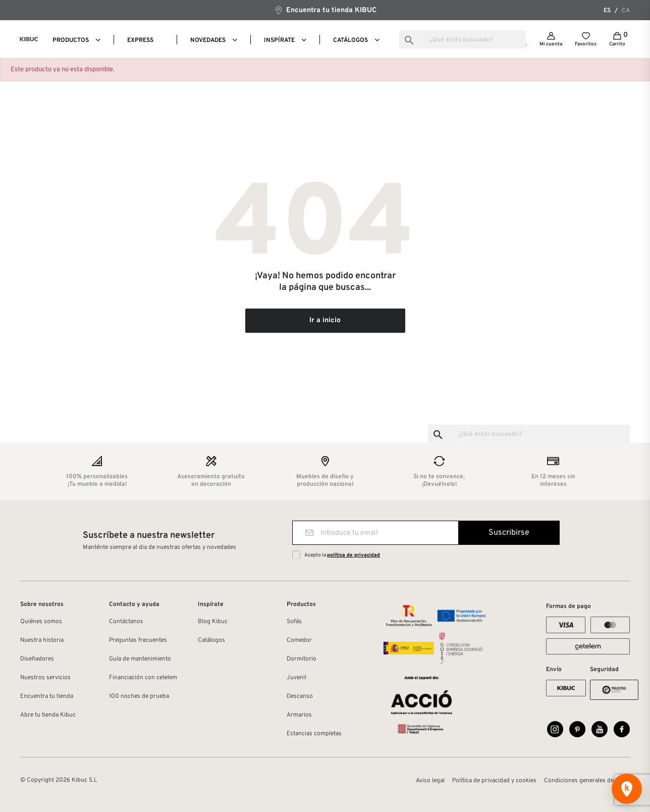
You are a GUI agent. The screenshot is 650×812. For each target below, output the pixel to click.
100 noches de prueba (139, 696)
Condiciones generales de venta (587, 781)
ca (626, 11)
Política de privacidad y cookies (494, 781)
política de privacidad (354, 555)
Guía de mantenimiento (140, 659)
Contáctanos (126, 622)
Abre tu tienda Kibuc (48, 715)
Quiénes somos (41, 622)
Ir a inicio (325, 320)
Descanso (300, 696)
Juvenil (296, 678)
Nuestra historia (42, 640)
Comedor (299, 640)
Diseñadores (37, 659)
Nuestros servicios (45, 678)
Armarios (299, 715)
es (607, 11)
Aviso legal (430, 781)
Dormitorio (302, 659)
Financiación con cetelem (143, 678)
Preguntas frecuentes (138, 640)
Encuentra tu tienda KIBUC (325, 10)
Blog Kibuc (213, 622)
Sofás (294, 622)
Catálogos (211, 640)
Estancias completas (314, 734)
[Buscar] (462, 39)
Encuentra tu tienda (47, 696)
